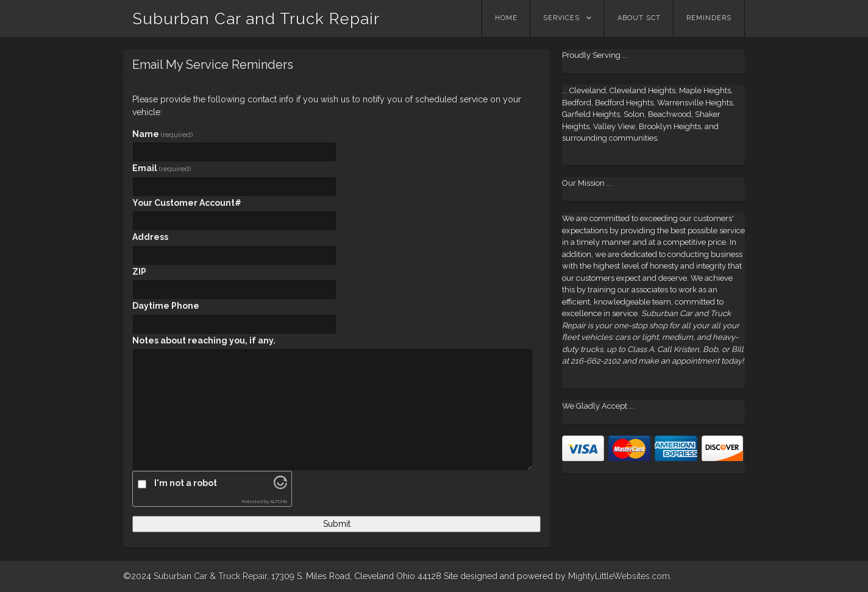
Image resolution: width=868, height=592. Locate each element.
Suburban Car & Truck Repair (210, 576)
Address (150, 237)
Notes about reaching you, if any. (204, 340)
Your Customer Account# (187, 203)
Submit (337, 524)
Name (162, 134)
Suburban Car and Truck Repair (256, 19)
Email (162, 168)
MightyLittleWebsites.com (619, 576)
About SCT (639, 18)
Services (561, 18)
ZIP (139, 272)
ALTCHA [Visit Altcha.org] (279, 502)
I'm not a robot (186, 483)
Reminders (709, 18)
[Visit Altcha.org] (280, 486)
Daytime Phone (166, 306)
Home (506, 18)
